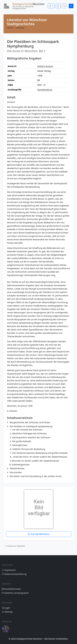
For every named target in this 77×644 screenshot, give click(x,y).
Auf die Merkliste (38, 534)
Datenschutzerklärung (14, 574)
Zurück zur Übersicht (15, 546)
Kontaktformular (11, 589)
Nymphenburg (45, 90)
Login (6, 608)
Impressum (9, 570)
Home (10, 28)
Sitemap (7, 612)
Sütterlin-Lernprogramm (15, 593)
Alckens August (45, 66)
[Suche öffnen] (64, 6)
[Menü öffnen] (71, 6)
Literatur (20, 28)
